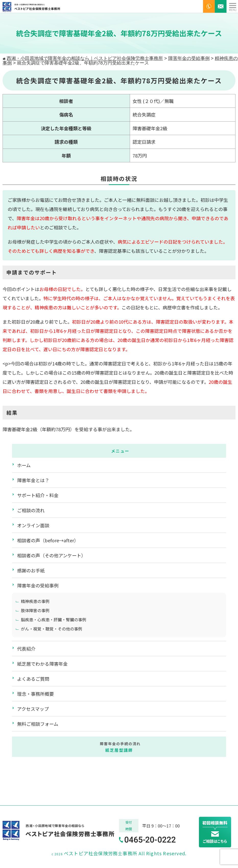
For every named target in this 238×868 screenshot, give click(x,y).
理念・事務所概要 (35, 694)
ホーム (24, 465)
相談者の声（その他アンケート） (51, 555)
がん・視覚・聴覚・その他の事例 (52, 629)
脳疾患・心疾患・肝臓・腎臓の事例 (54, 620)
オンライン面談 (33, 525)
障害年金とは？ (33, 480)
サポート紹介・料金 (38, 495)
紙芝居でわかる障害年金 (42, 664)
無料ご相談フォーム (38, 724)
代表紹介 (26, 649)
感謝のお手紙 (31, 570)
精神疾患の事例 (35, 601)
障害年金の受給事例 (38, 585)
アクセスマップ (33, 709)
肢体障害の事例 (35, 610)
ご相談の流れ (31, 510)
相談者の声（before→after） (48, 540)
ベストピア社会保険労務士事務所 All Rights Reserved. (125, 853)
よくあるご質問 (33, 679)
